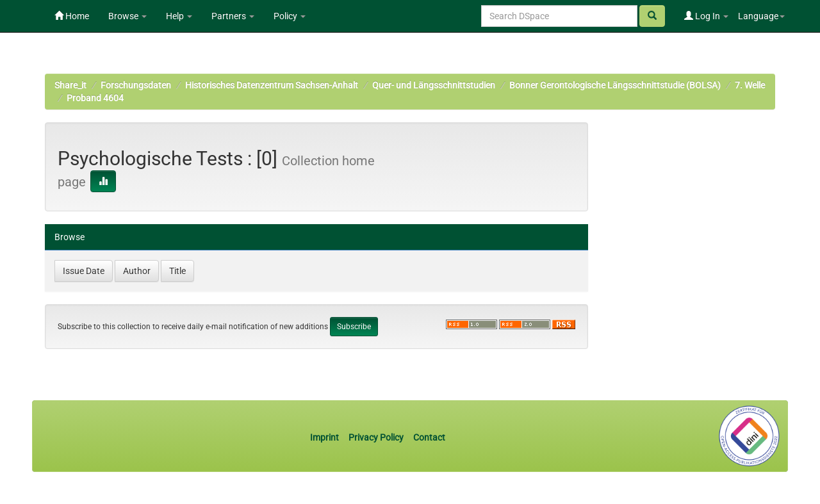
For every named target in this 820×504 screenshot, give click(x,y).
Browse (127, 16)
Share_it (70, 85)
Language (761, 16)
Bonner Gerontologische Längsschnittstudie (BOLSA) (615, 85)
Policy (290, 16)
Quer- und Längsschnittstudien (434, 85)
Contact (429, 437)
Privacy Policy (376, 437)
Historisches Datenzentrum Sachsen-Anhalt (272, 85)
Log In (706, 16)
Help (179, 16)
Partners (233, 16)
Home (72, 16)
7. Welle (750, 85)
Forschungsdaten (136, 85)
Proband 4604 (95, 98)
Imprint (325, 437)
